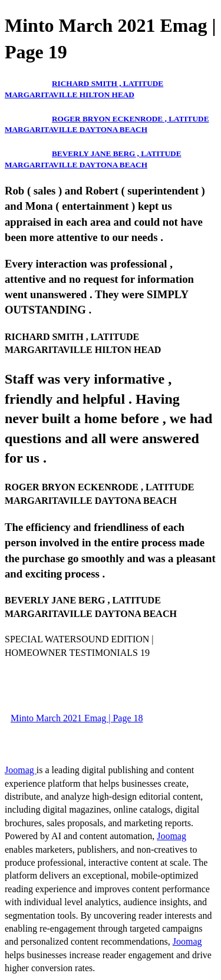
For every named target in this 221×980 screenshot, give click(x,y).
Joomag (21, 770)
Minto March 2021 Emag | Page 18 (77, 718)
